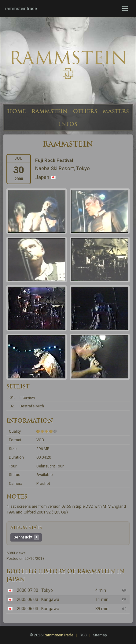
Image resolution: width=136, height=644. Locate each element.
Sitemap (100, 635)
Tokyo (47, 590)
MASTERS (116, 111)
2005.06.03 (28, 599)
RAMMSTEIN (50, 111)
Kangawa (50, 599)
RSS (83, 635)
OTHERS (85, 111)
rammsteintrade (21, 9)
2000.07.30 (28, 590)
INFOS (68, 124)
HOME (17, 111)
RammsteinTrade (58, 635)
